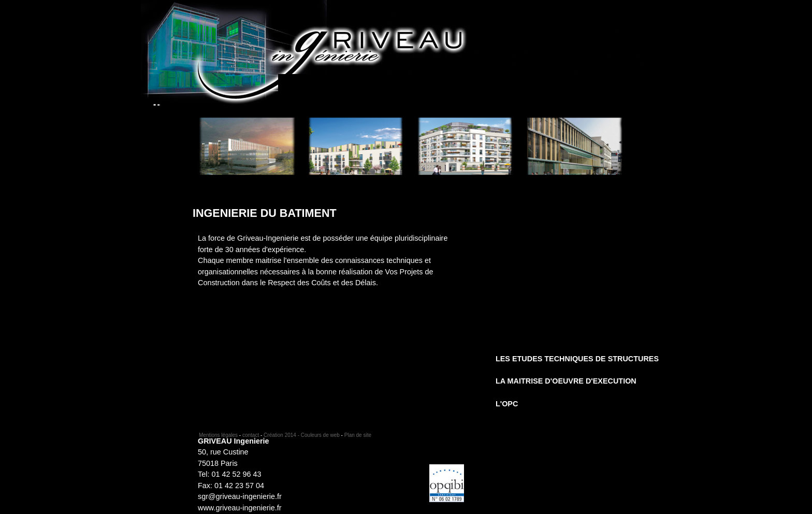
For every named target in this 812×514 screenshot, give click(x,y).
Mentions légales (218, 435)
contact (251, 435)
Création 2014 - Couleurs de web (302, 435)
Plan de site (358, 435)
